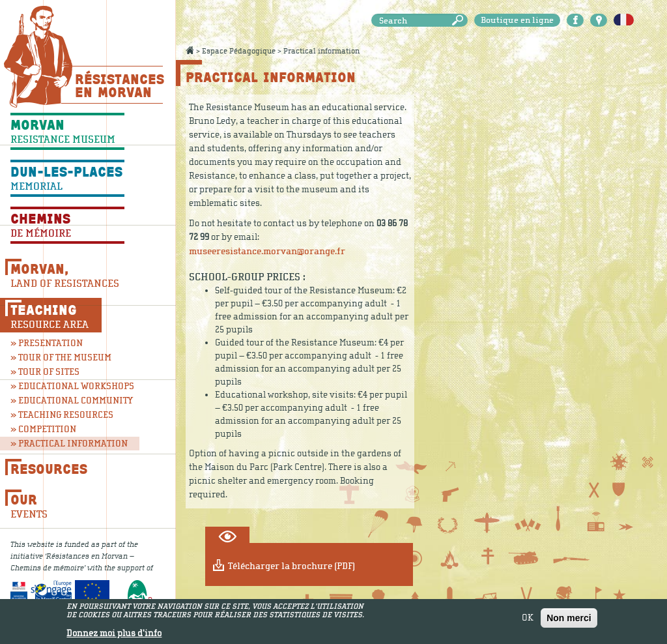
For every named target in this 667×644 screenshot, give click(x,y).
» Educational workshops (67, 386)
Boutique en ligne (517, 20)
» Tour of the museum (61, 358)
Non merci (569, 619)
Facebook (575, 20)
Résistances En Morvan (119, 85)
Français (624, 20)
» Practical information (69, 444)
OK (528, 619)
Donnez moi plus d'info (114, 636)
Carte (599, 20)
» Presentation (47, 343)
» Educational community (67, 401)
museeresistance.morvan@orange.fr (267, 251)
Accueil (190, 50)
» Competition (43, 429)
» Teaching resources (62, 415)
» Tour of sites (45, 372)
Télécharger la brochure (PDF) (291, 566)
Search (460, 21)
